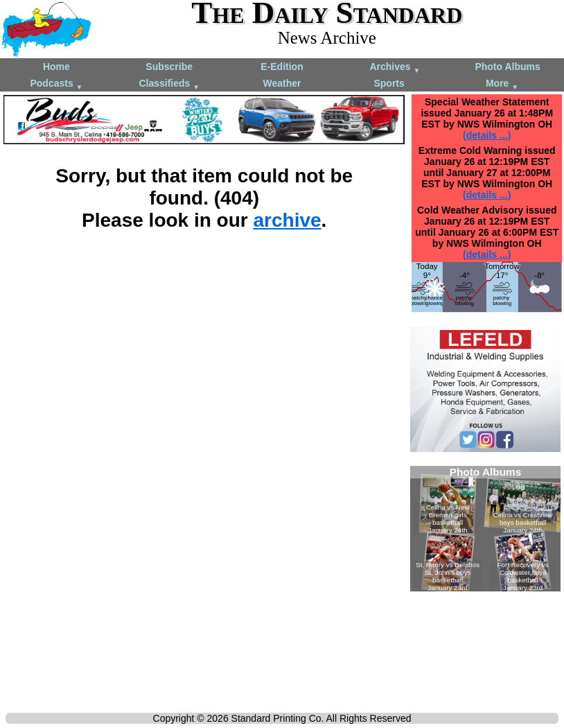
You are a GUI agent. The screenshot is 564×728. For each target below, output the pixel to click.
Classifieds (169, 84)
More (502, 84)
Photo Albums (507, 67)
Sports (389, 83)
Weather (282, 83)
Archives (395, 68)
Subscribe (169, 67)
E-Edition (282, 67)
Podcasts (56, 84)
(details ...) (487, 135)
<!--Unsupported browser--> (485, 529)
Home (56, 67)
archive (288, 220)
